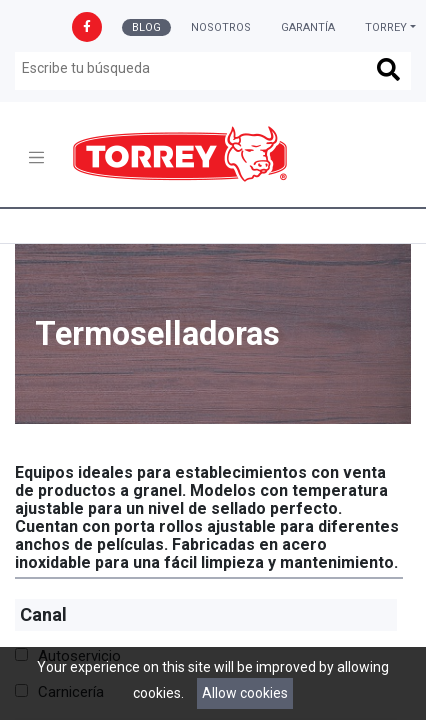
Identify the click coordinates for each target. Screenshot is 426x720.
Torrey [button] (386, 27)
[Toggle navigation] (36, 157)
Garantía (308, 27)
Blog (146, 27)
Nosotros (221, 27)
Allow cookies (245, 693)
